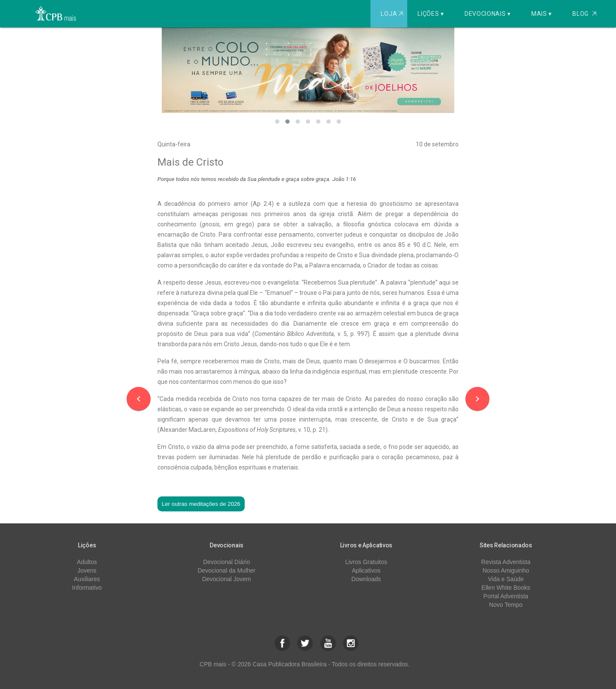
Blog (585, 14)
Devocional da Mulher (227, 570)
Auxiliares (87, 579)
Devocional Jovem (226, 579)
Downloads (366, 579)
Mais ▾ (542, 14)
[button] (277, 122)
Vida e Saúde (506, 579)
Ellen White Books (506, 588)
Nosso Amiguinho (506, 570)
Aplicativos (366, 570)
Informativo (87, 588)
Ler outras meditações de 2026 (201, 504)
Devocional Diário (227, 562)
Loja (393, 14)
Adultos (87, 562)
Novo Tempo (506, 605)
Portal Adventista (506, 596)
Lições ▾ (431, 14)
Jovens (87, 570)
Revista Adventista (506, 562)
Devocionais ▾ (488, 14)
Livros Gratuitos (366, 562)
